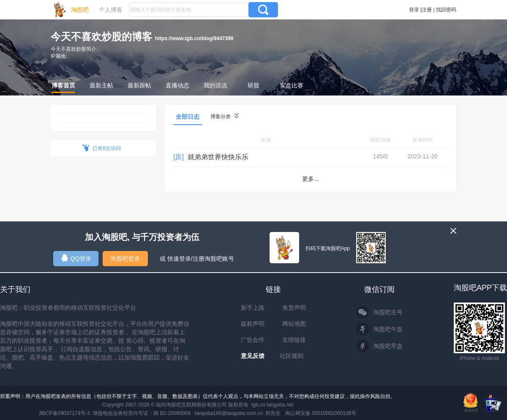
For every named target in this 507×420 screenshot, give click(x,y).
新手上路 (253, 308)
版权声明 (253, 324)
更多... (311, 179)
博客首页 (63, 85)
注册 (427, 10)
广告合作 (253, 340)
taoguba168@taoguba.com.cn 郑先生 (238, 413)
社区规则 (292, 356)
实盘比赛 (292, 85)
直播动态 (177, 85)
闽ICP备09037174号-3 (65, 413)
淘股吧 (80, 10)
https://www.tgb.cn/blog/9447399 (194, 38)
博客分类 (225, 116)
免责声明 (294, 308)
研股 (253, 85)
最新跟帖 (139, 85)
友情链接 (294, 340)
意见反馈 (253, 356)
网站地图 (294, 324)
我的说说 (215, 85)
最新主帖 (101, 85)
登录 (414, 10)
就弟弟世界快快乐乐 (218, 157)
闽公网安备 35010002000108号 (321, 413)
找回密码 (446, 10)
